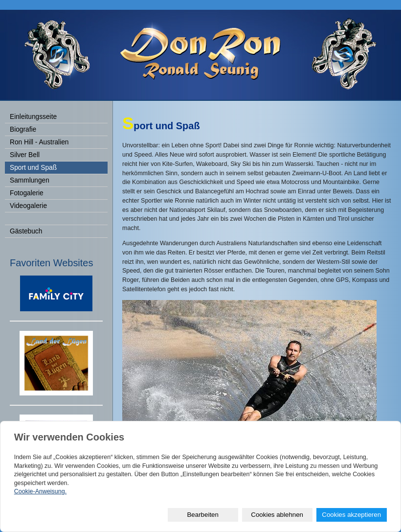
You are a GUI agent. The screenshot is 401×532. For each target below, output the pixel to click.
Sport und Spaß (33, 168)
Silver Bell (25, 155)
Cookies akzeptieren (351, 515)
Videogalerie (28, 206)
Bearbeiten (202, 515)
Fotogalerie (27, 193)
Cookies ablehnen (277, 515)
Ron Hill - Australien (39, 142)
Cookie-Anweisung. (40, 491)
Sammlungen (30, 180)
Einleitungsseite (33, 117)
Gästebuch (26, 231)
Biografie (23, 129)
